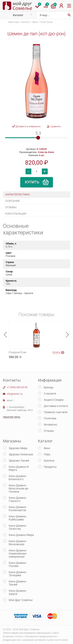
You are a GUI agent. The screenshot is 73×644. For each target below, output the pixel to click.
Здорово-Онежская (21, 454)
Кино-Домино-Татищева (18, 574)
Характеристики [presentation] (17, 194)
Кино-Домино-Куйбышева (18, 518)
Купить (32, 182)
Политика (50, 418)
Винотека (14, 22)
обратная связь (12, 417)
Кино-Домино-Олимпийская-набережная (18, 554)
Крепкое (49, 461)
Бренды (49, 387)
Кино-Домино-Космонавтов (18, 509)
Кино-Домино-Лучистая (18, 527)
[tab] (36, 195)
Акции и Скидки (54, 400)
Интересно (51, 425)
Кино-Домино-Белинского (18, 478)
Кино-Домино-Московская (18, 543)
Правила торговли (56, 412)
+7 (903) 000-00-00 (17, 387)
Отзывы (49, 431)
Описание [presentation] (13, 201)
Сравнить (56, 126)
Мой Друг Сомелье (21, 600)
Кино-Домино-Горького (18, 499)
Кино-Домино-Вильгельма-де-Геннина (19, 488)
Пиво (47, 454)
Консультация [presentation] (16, 214)
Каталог (18, 15)
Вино (35, 22)
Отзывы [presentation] (11, 207)
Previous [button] (5, 335)
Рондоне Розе (18, 352)
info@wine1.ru (15, 394)
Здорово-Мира (18, 448)
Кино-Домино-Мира (21, 535)
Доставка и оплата (56, 406)
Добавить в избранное (28, 126)
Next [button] (68, 335)
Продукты (50, 467)
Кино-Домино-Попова (18, 564)
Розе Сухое (47, 22)
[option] (36, 81)
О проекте (50, 394)
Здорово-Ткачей (19, 461)
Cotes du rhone (46, 152)
